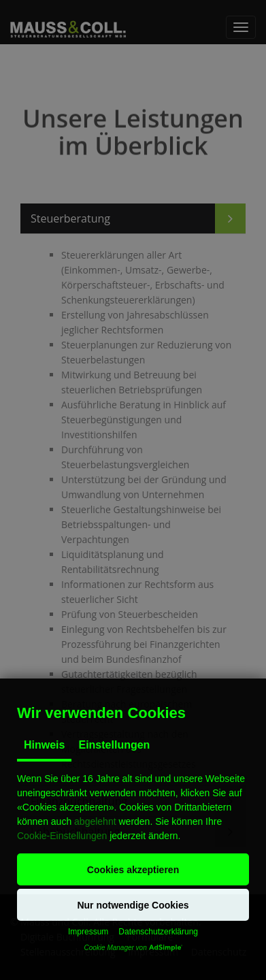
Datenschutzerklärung (158, 932)
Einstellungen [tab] (114, 745)
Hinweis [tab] (44, 745)
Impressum (88, 932)
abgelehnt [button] (95, 821)
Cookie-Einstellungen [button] (62, 836)
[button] (133, 869)
